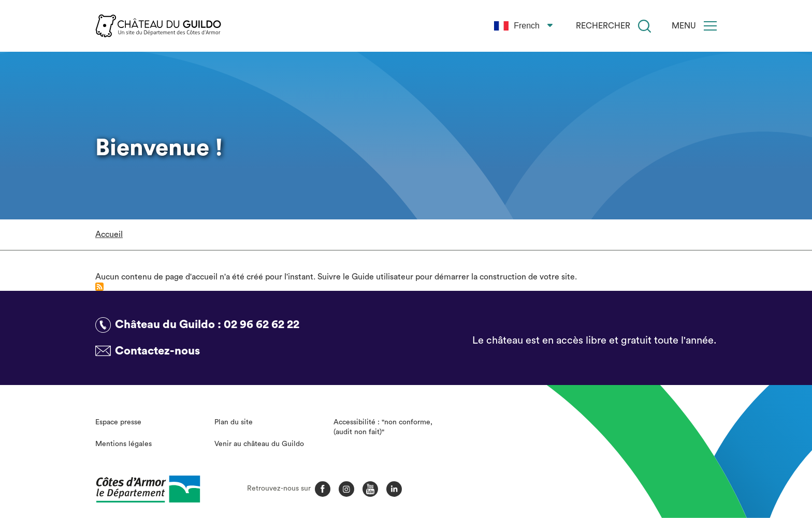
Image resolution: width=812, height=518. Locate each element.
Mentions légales (124, 444)
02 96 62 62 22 (262, 324)
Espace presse (118, 422)
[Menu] (710, 26)
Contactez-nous (157, 351)
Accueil (109, 234)
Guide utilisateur (382, 277)
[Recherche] (644, 26)
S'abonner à (99, 287)
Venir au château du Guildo (259, 444)
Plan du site (234, 422)
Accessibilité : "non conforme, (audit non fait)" (383, 427)
